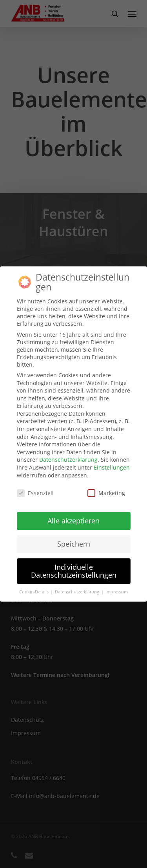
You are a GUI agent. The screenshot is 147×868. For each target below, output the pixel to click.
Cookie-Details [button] (34, 592)
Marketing (106, 493)
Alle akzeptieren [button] (73, 521)
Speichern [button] (74, 544)
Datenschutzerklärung (68, 460)
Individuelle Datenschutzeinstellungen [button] (74, 571)
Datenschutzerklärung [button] (78, 592)
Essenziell (35, 493)
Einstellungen (112, 467)
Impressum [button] (117, 592)
